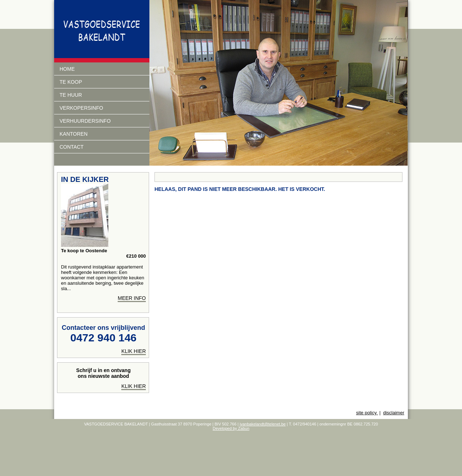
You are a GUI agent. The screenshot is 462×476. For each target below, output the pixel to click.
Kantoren (74, 134)
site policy (367, 413)
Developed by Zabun (231, 428)
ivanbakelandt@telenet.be (263, 424)
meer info (132, 298)
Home (67, 69)
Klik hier (134, 386)
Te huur (71, 95)
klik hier (134, 351)
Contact (72, 147)
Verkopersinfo (81, 108)
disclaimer (394, 413)
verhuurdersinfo (85, 121)
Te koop (71, 82)
